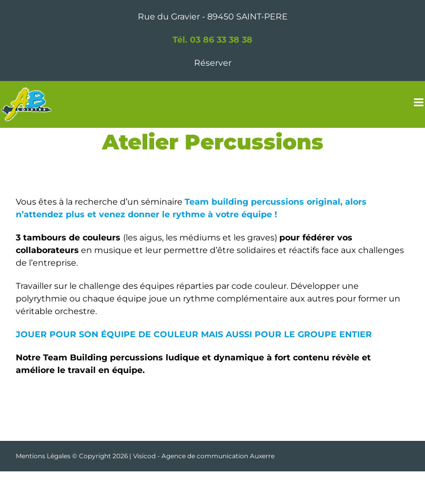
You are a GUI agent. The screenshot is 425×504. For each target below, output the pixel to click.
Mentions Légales (43, 456)
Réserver (213, 63)
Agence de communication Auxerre (218, 456)
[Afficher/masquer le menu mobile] (419, 102)
